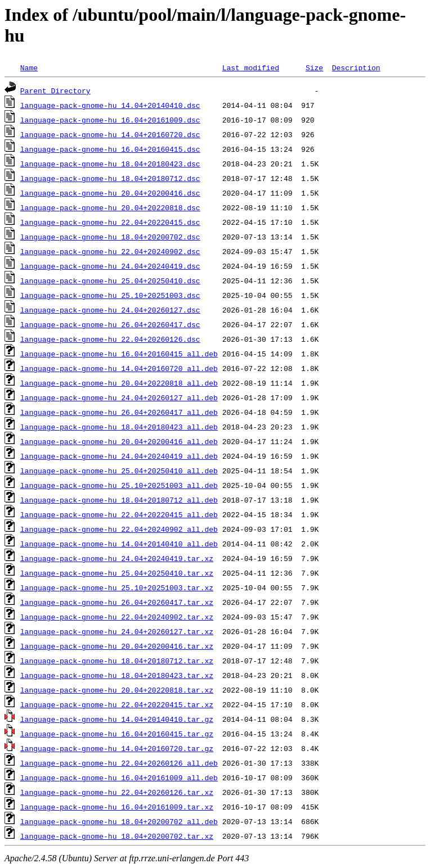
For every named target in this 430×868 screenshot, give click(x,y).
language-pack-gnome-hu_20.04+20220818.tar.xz (117, 690)
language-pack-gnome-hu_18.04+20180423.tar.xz (117, 675)
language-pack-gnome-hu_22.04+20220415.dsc (110, 222)
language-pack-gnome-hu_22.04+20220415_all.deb (119, 514)
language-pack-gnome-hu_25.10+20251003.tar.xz (117, 587)
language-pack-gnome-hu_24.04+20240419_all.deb (119, 456)
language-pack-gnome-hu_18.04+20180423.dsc (110, 164)
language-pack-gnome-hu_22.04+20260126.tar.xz (117, 792)
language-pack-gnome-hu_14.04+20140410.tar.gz (117, 719)
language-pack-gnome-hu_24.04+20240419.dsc (110, 266)
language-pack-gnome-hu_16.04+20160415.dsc (110, 149)
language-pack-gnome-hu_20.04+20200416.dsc (110, 193)
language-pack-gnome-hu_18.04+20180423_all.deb (119, 427)
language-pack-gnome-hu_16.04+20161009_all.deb (119, 777)
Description (356, 67)
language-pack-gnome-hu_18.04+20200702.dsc (110, 237)
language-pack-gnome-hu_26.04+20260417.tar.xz (117, 602)
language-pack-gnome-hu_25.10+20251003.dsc (110, 295)
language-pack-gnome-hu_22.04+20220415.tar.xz (117, 704)
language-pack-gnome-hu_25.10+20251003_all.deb (119, 485)
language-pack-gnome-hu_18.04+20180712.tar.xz (117, 661)
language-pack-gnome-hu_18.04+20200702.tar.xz (117, 836)
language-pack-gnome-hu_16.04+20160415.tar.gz (117, 734)
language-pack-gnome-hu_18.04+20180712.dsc (110, 178)
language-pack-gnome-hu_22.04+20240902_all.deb (119, 529)
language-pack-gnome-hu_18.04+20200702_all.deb (119, 821)
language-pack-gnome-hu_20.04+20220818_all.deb (119, 383)
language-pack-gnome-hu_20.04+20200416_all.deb (119, 441)
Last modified (251, 67)
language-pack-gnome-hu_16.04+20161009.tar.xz (117, 807)
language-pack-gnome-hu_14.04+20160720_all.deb (119, 368)
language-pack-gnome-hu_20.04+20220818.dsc (110, 207)
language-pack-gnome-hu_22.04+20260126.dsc (110, 339)
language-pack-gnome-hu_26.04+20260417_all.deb (119, 412)
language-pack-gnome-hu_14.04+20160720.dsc (110, 134)
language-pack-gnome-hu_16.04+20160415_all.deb (119, 354)
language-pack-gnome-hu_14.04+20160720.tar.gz (117, 748)
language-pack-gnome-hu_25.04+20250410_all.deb (119, 471)
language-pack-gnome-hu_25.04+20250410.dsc (110, 281)
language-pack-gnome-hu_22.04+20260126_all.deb (119, 763)
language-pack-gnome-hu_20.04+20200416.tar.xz (117, 646)
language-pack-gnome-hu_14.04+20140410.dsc (110, 105)
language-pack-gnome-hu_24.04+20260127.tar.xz (117, 631)
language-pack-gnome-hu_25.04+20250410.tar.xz (117, 573)
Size (314, 67)
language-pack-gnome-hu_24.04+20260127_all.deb (119, 397)
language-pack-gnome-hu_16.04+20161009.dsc (110, 120)
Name (29, 67)
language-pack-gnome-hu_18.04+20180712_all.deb (119, 500)
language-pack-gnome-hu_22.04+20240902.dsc (110, 251)
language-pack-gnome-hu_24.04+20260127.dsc (110, 310)
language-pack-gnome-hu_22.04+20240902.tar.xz (117, 617)
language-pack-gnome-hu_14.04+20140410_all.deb (119, 544)
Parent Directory (55, 91)
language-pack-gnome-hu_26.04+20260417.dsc (110, 324)
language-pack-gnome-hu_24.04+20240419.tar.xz (117, 558)
